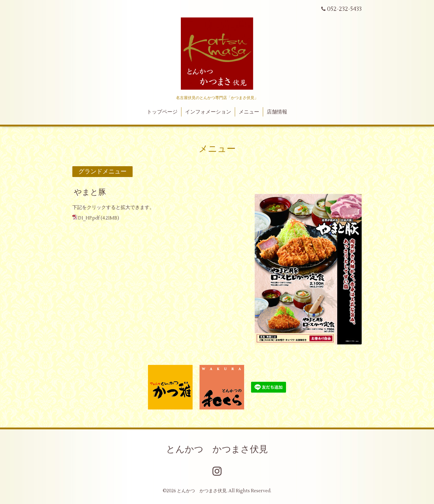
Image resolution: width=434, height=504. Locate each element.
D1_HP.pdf (89, 218)
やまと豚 (90, 192)
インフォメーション (208, 112)
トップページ (162, 112)
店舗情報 (277, 112)
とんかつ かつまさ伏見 (217, 449)
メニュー (249, 112)
